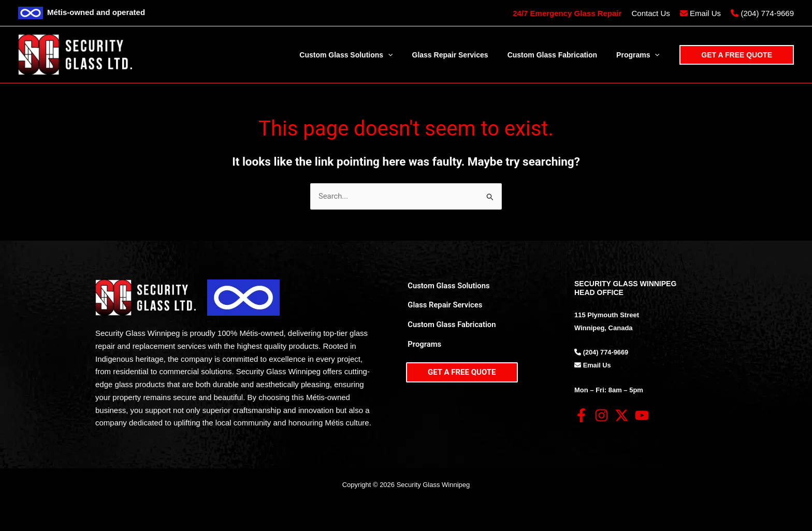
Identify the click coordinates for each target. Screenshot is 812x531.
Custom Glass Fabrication (451, 328)
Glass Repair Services (444, 307)
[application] (404, 55)
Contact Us (651, 13)
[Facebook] (581, 416)
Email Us (705, 13)
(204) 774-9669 (767, 13)
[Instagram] (601, 416)
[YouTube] (642, 416)
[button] (737, 55)
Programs (423, 349)
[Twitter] (622, 416)
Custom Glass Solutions (448, 286)
